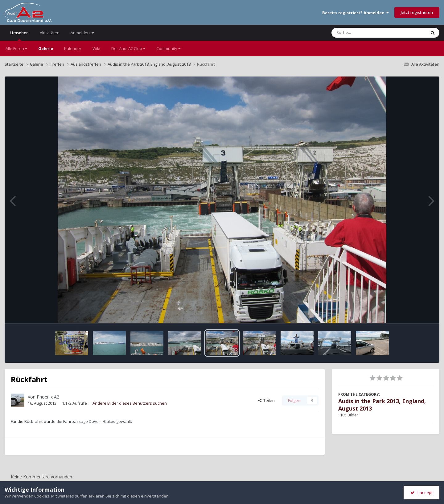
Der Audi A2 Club (128, 48)
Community (168, 48)
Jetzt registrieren (417, 12)
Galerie (46, 48)
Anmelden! (82, 33)
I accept (422, 492)
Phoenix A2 (48, 397)
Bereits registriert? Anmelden (356, 13)
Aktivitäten (50, 33)
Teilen (266, 400)
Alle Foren (16, 48)
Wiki (96, 48)
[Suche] (366, 33)
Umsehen (19, 35)
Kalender (73, 48)
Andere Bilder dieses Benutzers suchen (130, 403)
